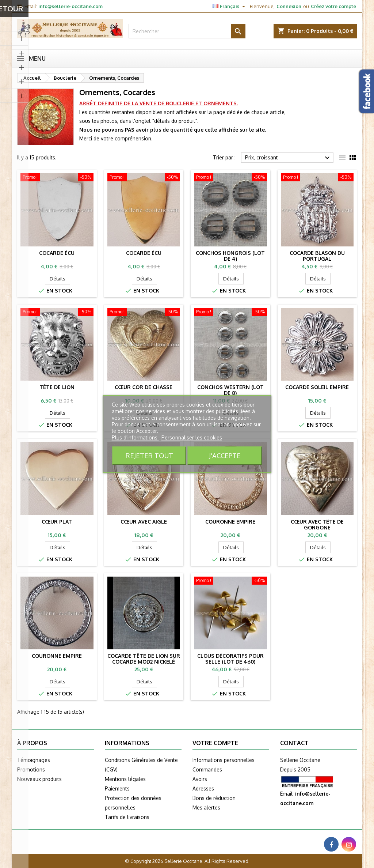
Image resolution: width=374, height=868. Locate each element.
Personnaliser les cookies (192, 437)
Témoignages (34, 760)
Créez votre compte (333, 6)
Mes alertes (206, 807)
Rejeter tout (149, 455)
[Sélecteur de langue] (230, 6)
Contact (294, 743)
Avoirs (200, 779)
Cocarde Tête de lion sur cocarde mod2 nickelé (144, 659)
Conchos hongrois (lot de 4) (230, 256)
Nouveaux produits (39, 779)
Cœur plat (57, 522)
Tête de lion (57, 387)
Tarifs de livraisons (127, 817)
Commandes (207, 769)
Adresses (203, 788)
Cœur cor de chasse (144, 387)
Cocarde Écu (57, 253)
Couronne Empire (230, 522)
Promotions (31, 769)
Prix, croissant (288, 158)
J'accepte (225, 455)
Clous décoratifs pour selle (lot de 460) (230, 659)
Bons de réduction (214, 798)
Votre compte (215, 743)
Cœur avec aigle (144, 522)
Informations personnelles (224, 760)
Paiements (117, 788)
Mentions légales (125, 779)
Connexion (289, 6)
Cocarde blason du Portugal (317, 256)
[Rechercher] (187, 31)
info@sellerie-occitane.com (70, 6)
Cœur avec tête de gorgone (317, 524)
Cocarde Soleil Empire (317, 387)
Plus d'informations (135, 437)
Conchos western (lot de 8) (230, 390)
